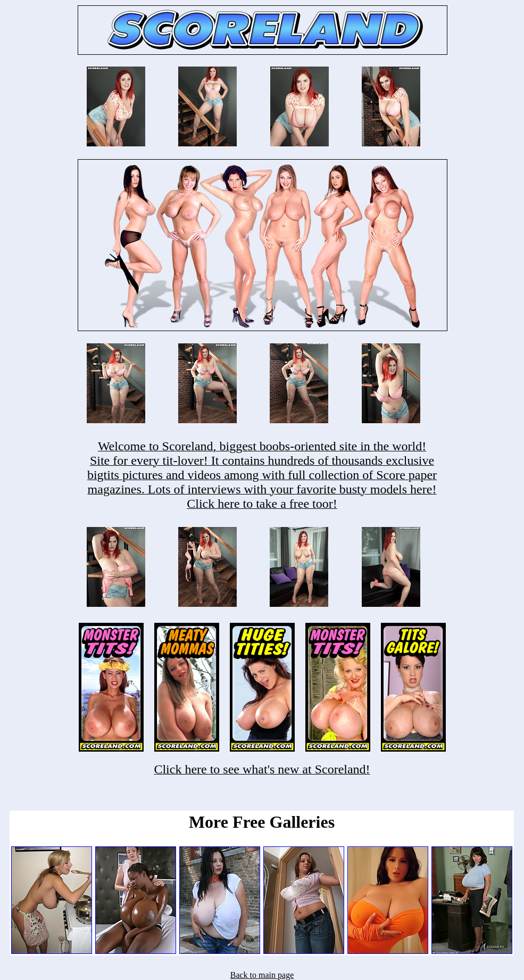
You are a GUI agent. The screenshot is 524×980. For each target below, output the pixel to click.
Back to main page (262, 975)
